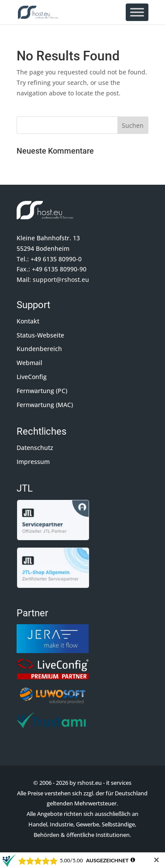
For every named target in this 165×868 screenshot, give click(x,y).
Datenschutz (35, 448)
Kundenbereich (39, 349)
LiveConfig (32, 377)
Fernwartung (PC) (42, 391)
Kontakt (28, 321)
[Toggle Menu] (137, 12)
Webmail (29, 363)
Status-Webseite (40, 335)
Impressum (33, 462)
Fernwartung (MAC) (45, 405)
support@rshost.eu (61, 279)
